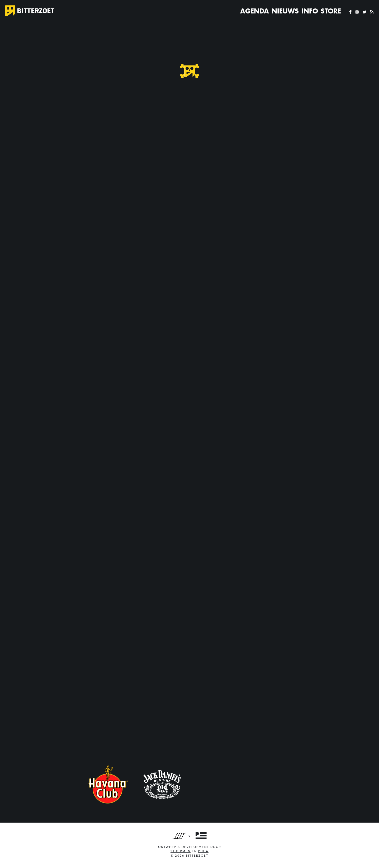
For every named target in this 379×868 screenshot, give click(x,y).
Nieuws (285, 11)
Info (310, 11)
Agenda (255, 11)
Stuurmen (181, 851)
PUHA (203, 851)
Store (331, 11)
